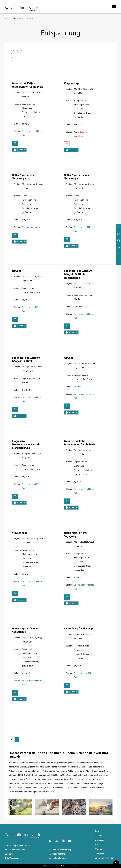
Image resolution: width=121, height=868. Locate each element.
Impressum (100, 840)
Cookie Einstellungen (104, 858)
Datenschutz (100, 853)
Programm (15, 18)
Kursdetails (19, 158)
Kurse (21, 18)
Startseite (7, 18)
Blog (97, 831)
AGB (97, 844)
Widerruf (99, 849)
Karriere (98, 836)
